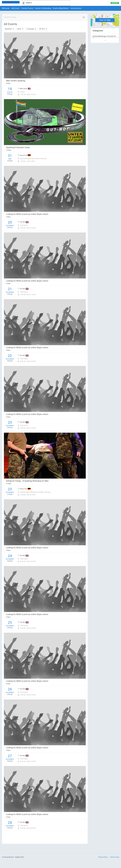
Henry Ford (25, 155)
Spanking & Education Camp (18, 147)
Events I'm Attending (43, 8)
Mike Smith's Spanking (16, 81)
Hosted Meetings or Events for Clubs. (104, 37)
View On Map (105, 20)
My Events (15, 8)
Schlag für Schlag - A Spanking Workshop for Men (27, 481)
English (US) (19, 857)
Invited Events (76, 8)
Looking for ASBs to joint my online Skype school (27, 214)
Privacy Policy (103, 857)
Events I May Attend (61, 8)
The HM (24, 222)
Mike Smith (25, 89)
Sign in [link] (115, 3)
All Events (6, 8)
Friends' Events (27, 8)
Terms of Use (115, 857)
